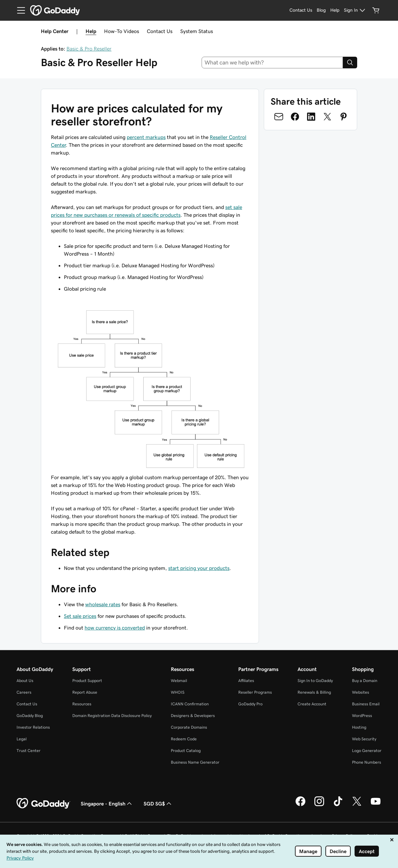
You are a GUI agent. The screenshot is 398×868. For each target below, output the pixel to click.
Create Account (312, 704)
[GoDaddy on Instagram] (319, 805)
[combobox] (272, 63)
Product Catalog (186, 751)
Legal (22, 739)
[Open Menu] (18, 10)
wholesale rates (103, 604)
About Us (25, 681)
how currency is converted (115, 628)
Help (91, 31)
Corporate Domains (189, 727)
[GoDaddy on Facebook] (300, 805)
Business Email (366, 704)
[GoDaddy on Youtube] (376, 805)
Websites (361, 692)
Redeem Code (184, 739)
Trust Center (29, 751)
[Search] (350, 63)
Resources (82, 704)
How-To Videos (122, 31)
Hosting (359, 727)
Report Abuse (85, 692)
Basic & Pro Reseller (89, 49)
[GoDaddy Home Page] (43, 804)
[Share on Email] (279, 117)
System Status (197, 31)
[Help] (335, 10)
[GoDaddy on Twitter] (357, 805)
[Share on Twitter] (327, 117)
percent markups (146, 137)
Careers (24, 692)
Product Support (87, 681)
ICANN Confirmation (190, 704)
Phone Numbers (367, 762)
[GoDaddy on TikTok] (338, 805)
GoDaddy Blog (30, 716)
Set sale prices (80, 616)
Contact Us (160, 31)
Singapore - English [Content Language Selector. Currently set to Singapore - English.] (107, 804)
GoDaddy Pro (250, 704)
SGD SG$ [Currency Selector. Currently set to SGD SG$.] (158, 804)
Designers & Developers (193, 716)
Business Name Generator (195, 762)
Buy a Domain (365, 681)
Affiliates (246, 681)
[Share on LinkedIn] (311, 117)
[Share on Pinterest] (344, 117)
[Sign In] (355, 10)
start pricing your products (199, 568)
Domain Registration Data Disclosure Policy (112, 716)
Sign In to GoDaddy (315, 681)
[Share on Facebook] (295, 117)
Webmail (179, 681)
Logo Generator (367, 751)
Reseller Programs (255, 692)
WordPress (362, 716)
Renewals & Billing (314, 692)
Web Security (364, 739)
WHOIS (178, 692)
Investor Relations (33, 727)
